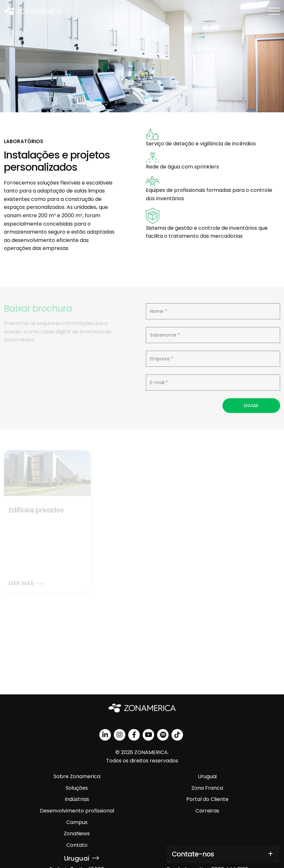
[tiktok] (177, 735)
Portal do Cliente (207, 799)
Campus (77, 822)
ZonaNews (77, 834)
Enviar (251, 406)
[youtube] (148, 735)
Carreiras (207, 811)
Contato (77, 845)
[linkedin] (105, 735)
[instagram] (120, 735)
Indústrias (77, 799)
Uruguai (207, 776)
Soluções (77, 788)
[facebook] (134, 735)
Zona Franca (207, 788)
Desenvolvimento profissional (77, 811)
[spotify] (163, 735)
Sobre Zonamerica (77, 776)
